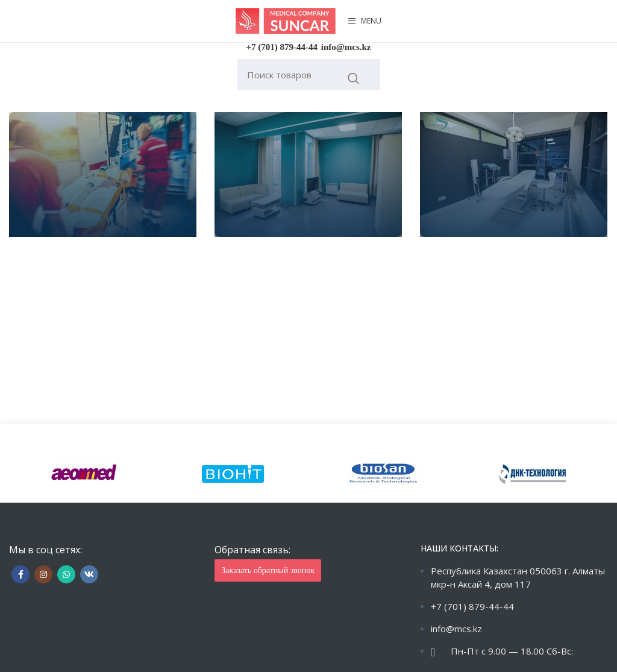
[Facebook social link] (20, 574)
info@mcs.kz (346, 47)
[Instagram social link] (43, 574)
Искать (354, 78)
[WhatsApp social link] (66, 574)
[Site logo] (286, 20)
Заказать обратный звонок (268, 570)
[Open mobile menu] (365, 21)
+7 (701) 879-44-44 (282, 47)
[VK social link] (89, 574)
